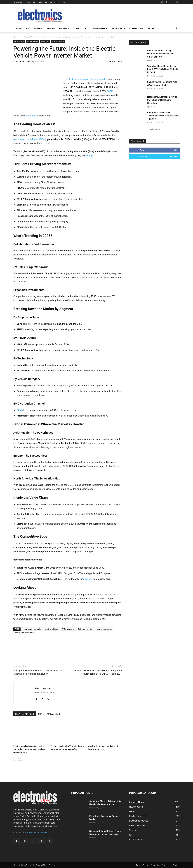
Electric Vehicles (44, 37)
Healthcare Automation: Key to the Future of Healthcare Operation (162, 100)
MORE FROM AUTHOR (49, 714)
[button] (176, 29)
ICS (28, 29)
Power (51, 29)
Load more (154, 129)
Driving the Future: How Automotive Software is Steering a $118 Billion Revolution (38, 672)
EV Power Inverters (86, 629)
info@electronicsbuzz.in (37, 832)
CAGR (110, 91)
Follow (174, 156)
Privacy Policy (31, 2)
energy (89, 155)
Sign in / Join (18, 2)
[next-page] (20, 759)
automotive (32, 116)
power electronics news (25, 633)
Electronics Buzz (23, 61)
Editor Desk (136, 29)
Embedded (65, 29)
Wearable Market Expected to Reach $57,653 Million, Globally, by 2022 (163, 69)
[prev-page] (15, 759)
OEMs (20, 410)
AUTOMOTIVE (100, 29)
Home (16, 37)
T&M (86, 29)
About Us (43, 2)
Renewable (118, 29)
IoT (77, 29)
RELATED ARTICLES (25, 714)
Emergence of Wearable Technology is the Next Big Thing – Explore (163, 116)
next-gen (88, 579)
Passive (38, 29)
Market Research (58, 42)
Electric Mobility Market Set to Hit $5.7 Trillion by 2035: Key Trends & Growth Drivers (29, 749)
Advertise (53, 2)
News (19, 29)
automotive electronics (32, 629)
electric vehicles (52, 629)
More (151, 29)
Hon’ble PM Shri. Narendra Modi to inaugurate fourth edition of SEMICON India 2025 (98, 672)
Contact (63, 2)
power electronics (104, 629)
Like (176, 150)
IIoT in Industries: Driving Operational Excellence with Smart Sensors (161, 54)
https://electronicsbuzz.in (44, 693)
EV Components (68, 629)
